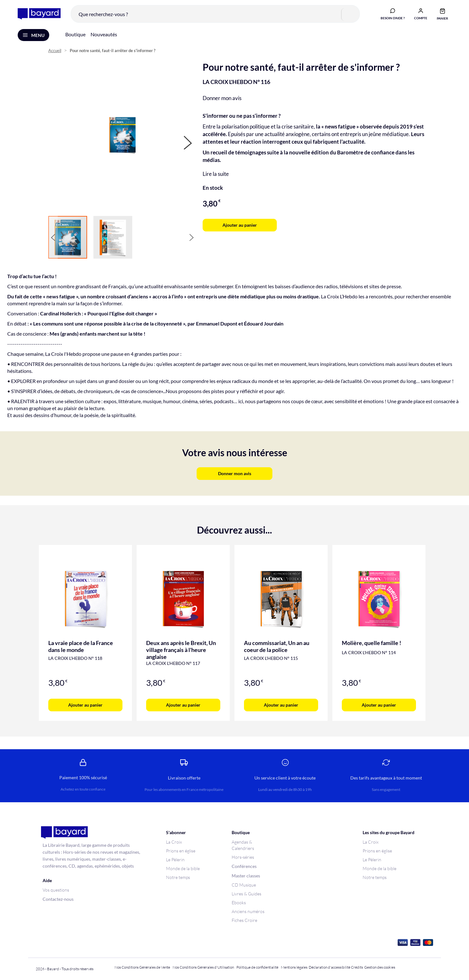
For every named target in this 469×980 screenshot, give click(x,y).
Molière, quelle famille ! (371, 643)
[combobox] (215, 14)
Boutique (75, 34)
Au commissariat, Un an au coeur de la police (277, 646)
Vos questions (56, 890)
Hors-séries (243, 857)
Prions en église (181, 851)
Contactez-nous (58, 899)
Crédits (357, 967)
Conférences (244, 866)
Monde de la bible (183, 868)
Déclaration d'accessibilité (329, 967)
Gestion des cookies (380, 967)
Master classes (246, 876)
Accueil (55, 51)
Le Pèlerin (175, 860)
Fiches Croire (244, 920)
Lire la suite (216, 174)
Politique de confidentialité (257, 967)
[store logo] (39, 14)
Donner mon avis (222, 98)
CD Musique (244, 885)
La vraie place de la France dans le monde (81, 646)
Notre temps (178, 877)
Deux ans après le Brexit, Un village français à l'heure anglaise (181, 650)
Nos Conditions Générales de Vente (142, 967)
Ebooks (239, 902)
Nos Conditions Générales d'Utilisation (204, 967)
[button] (421, 14)
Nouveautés (104, 34)
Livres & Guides (246, 894)
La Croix (174, 842)
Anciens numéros (248, 911)
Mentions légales (294, 967)
